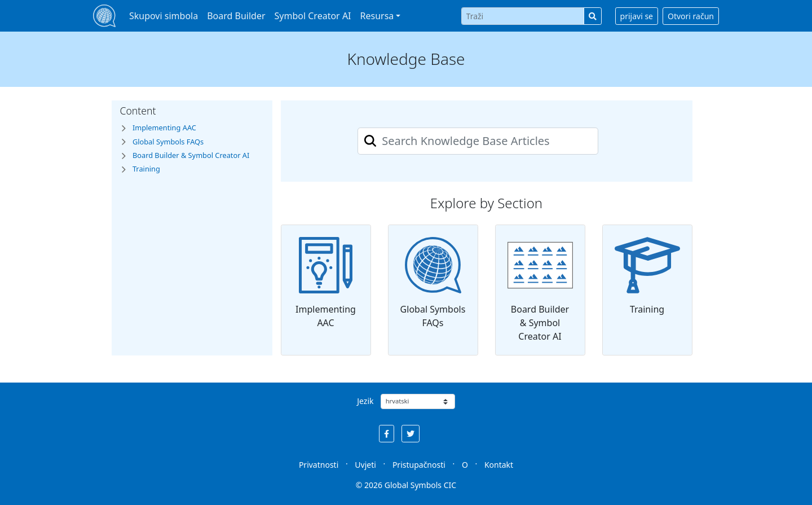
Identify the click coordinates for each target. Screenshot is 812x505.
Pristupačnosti (419, 465)
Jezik (365, 401)
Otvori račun (691, 16)
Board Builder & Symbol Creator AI (540, 290)
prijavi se (637, 16)
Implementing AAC (326, 283)
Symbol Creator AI (313, 16)
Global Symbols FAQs (433, 283)
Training (647, 276)
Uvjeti (365, 465)
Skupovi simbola (164, 16)
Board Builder (236, 16)
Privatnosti (319, 465)
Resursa (377, 16)
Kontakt (499, 465)
